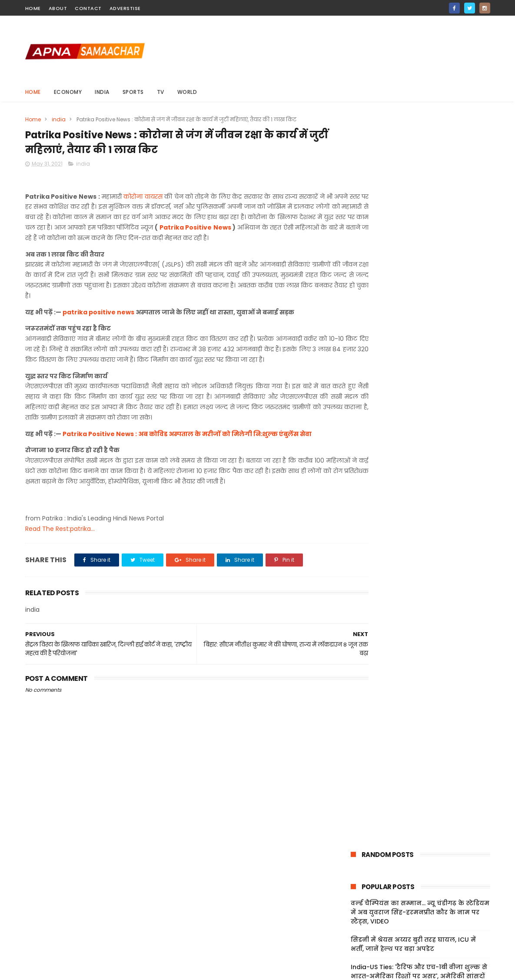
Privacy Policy (362, 913)
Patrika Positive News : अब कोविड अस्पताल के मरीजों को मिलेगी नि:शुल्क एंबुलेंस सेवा (187, 447)
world (187, 92)
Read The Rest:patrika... (60, 541)
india (102, 92)
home (33, 8)
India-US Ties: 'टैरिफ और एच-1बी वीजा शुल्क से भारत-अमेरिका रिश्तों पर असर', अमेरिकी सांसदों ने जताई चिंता (419, 257)
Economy (68, 92)
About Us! (356, 944)
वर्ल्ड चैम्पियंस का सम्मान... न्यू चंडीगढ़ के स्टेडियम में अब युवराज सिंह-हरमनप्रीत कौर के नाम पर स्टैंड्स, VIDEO (420, 193)
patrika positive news (98, 325)
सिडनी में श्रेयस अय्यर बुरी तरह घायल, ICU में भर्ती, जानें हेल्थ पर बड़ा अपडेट (413, 225)
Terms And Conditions (375, 903)
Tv (161, 92)
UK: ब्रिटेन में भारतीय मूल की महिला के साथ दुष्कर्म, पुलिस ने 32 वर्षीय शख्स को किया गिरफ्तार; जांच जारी (412, 293)
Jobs (348, 934)
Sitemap (354, 923)
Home (33, 92)
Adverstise (125, 8)
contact (88, 8)
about (58, 8)
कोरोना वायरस (144, 199)
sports (133, 92)
